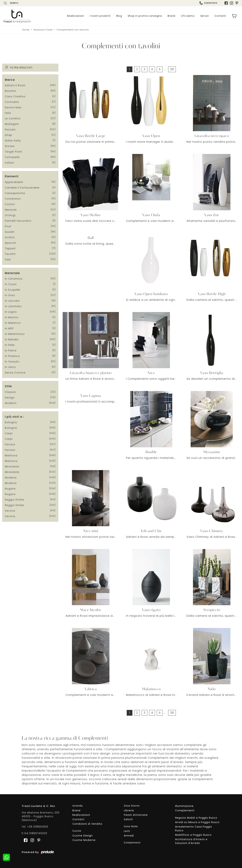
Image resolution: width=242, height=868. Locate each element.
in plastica (12, 356)
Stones (10, 146)
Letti (127, 831)
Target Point (13, 152)
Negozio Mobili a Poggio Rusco (196, 818)
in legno (11, 312)
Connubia (12, 102)
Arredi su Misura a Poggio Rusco (197, 822)
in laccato (12, 301)
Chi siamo (188, 16)
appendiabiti (14, 182)
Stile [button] (8, 386)
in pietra (11, 351)
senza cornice (15, 373)
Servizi (205, 16)
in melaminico (15, 334)
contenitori (13, 199)
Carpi (9, 433)
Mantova (11, 455)
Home (26, 30)
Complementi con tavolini (73, 30)
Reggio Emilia (14, 500)
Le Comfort (13, 119)
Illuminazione (184, 806)
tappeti (10, 248)
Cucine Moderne (84, 840)
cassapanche (15, 193)
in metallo (12, 339)
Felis (8, 113)
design (10, 398)
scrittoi (10, 237)
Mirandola (12, 467)
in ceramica (14, 279)
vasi (8, 259)
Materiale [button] (12, 273)
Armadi (129, 836)
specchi (10, 243)
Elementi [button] (12, 176)
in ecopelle (13, 290)
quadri (10, 232)
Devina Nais (13, 107)
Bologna (11, 422)
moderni (11, 403)
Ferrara (10, 444)
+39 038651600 (38, 827)
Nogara (10, 489)
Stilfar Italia (13, 141)
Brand (172, 16)
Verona (10, 511)
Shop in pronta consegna (145, 16)
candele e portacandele (22, 188)
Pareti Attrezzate (136, 815)
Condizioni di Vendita (87, 824)
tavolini (10, 254)
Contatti (220, 16)
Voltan (9, 163)
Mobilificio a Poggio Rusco (193, 835)
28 (172, 69)
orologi (10, 215)
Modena (11, 478)
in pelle (10, 345)
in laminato (13, 306)
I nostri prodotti (100, 16)
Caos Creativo (15, 96)
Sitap (8, 135)
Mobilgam (12, 124)
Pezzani (10, 130)
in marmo (12, 317)
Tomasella (12, 157)
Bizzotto (10, 91)
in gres (10, 295)
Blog (119, 16)
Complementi (185, 811)
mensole (11, 210)
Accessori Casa (43, 30)
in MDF (9, 328)
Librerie (129, 811)
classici (10, 392)
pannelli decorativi (18, 221)
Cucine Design (83, 836)
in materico (13, 323)
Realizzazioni (76, 16)
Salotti (128, 820)
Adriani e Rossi (15, 85)
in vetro (10, 367)
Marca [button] (10, 80)
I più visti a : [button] (14, 417)
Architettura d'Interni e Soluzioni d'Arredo (191, 841)
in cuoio (11, 284)
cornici (10, 204)
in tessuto (12, 362)
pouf (8, 226)
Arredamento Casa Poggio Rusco (194, 829)
